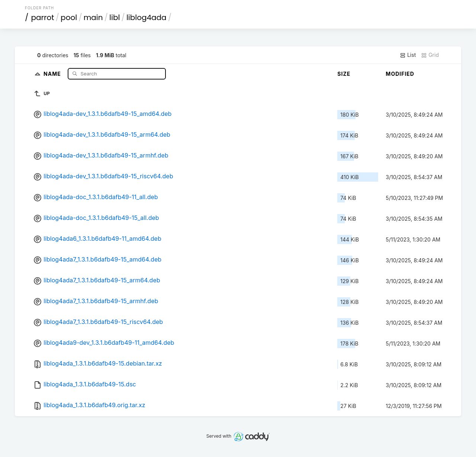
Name (53, 73)
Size (344, 74)
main (93, 17)
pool (69, 17)
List (408, 55)
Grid (430, 55)
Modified (400, 74)
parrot (43, 17)
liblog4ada (147, 17)
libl (115, 17)
